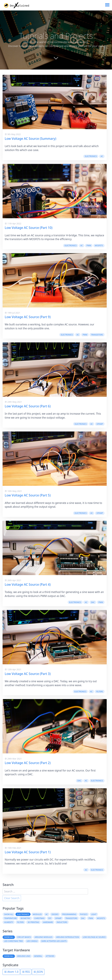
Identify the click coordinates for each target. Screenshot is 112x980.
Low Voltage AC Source (94, 937)
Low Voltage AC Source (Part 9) (28, 317)
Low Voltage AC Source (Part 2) (28, 763)
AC (102, 156)
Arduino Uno (24, 956)
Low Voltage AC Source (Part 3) (28, 674)
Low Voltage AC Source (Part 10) (29, 228)
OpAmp (100, 424)
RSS (26, 972)
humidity (9, 922)
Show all (9, 914)
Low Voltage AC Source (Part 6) (28, 406)
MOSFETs (99, 245)
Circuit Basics (24, 937)
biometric (25, 918)
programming (69, 914)
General (38, 956)
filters (100, 692)
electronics (91, 156)
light (94, 914)
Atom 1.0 (11, 972)
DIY (50, 918)
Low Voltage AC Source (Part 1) (28, 852)
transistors (97, 335)
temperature (11, 918)
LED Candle (32, 941)
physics (84, 914)
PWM (89, 245)
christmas (39, 918)
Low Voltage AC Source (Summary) (30, 139)
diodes (55, 914)
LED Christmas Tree (14, 941)
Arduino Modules (43, 937)
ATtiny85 (50, 956)
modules (37, 914)
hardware (48, 922)
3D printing (33, 922)
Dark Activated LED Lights (54, 941)
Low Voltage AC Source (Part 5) (28, 495)
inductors (62, 922)
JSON (38, 972)
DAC (93, 602)
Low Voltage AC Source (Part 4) (28, 584)
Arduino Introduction (68, 937)
